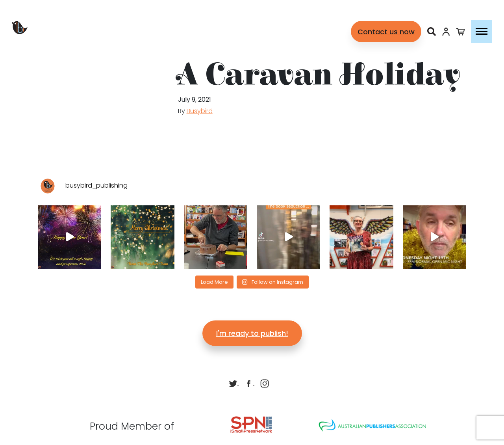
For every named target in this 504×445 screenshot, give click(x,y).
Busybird (200, 111)
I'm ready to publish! (252, 333)
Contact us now (386, 32)
